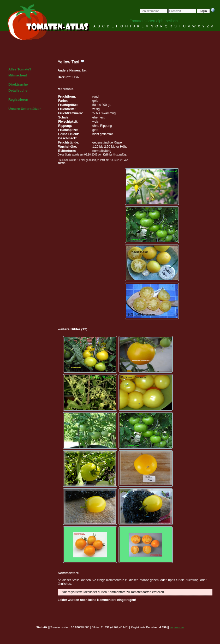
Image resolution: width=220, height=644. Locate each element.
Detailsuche (18, 90)
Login (203, 11)
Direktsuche (18, 84)
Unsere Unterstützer (25, 109)
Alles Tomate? (20, 69)
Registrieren (18, 100)
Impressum (177, 627)
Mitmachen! (18, 75)
